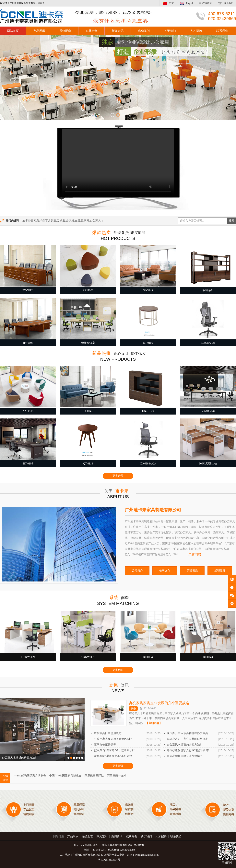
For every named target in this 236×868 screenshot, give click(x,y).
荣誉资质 (192, 571)
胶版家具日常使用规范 (108, 733)
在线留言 (205, 3)
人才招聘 (196, 31)
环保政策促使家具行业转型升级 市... (189, 750)
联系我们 (225, 3)
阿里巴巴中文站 (117, 776)
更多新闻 (118, 766)
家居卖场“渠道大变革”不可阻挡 (113, 756)
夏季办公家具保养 (105, 745)
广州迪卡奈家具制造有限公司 (153, 510)
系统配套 (65, 31)
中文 (168, 3)
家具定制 (91, 31)
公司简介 (137, 571)
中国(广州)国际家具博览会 (65, 776)
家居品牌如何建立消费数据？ (185, 756)
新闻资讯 (118, 31)
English (186, 3)
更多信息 (118, 670)
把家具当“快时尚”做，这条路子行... (116, 750)
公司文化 (165, 571)
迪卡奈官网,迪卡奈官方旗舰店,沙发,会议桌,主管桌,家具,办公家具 (62, 221)
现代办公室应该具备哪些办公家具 (187, 733)
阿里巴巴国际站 (94, 776)
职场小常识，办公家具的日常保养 (187, 739)
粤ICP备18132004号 (109, 860)
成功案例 (144, 31)
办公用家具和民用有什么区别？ (113, 739)
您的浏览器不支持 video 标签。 (118, 163)
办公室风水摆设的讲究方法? (184, 745)
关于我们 (170, 31)
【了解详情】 (194, 554)
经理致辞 (220, 571)
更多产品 (118, 476)
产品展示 (39, 31)
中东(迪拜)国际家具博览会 (30, 776)
